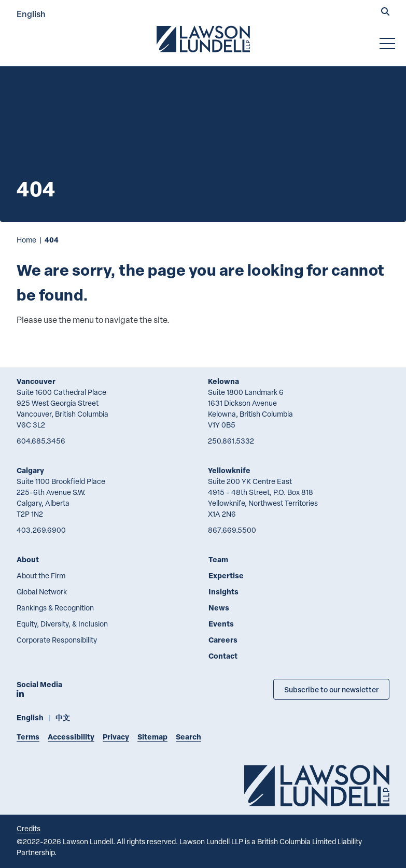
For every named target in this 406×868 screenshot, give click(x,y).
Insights (223, 592)
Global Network (42, 592)
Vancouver (36, 381)
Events (221, 624)
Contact (223, 656)
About (28, 559)
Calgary (30, 470)
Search (188, 737)
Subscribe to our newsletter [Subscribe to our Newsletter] (331, 689)
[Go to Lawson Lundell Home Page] (203, 39)
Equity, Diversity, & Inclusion (62, 624)
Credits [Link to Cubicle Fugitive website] (29, 828)
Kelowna (223, 381)
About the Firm (41, 575)
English (31, 14)
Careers (223, 640)
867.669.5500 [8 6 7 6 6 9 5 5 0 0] (232, 530)
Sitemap (152, 737)
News (219, 608)
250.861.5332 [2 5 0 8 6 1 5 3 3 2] (231, 441)
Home (26, 240)
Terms (28, 737)
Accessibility (71, 737)
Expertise (226, 575)
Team (218, 559)
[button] (385, 12)
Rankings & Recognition (55, 608)
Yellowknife (229, 470)
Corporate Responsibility (57, 640)
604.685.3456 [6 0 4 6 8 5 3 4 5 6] (41, 441)
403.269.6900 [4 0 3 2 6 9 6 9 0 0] (41, 530)
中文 (63, 717)
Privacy (116, 737)
